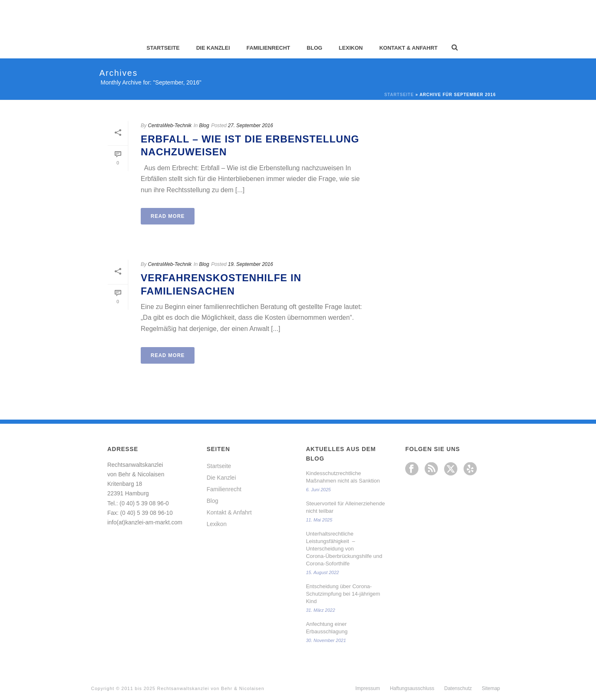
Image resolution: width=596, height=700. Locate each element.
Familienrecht (268, 48)
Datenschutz (458, 688)
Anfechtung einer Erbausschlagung (327, 628)
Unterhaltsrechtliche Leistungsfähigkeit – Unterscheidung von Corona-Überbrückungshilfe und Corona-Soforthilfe (344, 549)
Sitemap (491, 688)
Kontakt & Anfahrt (408, 48)
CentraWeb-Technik (169, 126)
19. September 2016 (251, 264)
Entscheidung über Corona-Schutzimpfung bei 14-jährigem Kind (343, 594)
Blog (315, 48)
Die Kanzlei (213, 48)
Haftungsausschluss (412, 688)
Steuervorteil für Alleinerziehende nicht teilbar (345, 507)
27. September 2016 (251, 126)
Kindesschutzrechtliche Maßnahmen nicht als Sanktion (343, 477)
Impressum (368, 688)
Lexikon (351, 48)
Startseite (163, 48)
